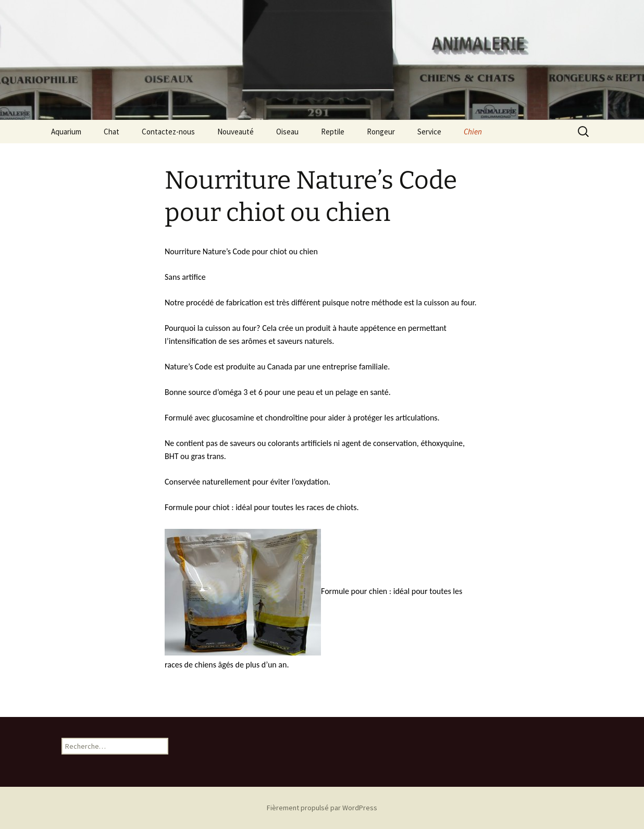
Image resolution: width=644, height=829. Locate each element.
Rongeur (381, 132)
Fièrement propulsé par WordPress (322, 808)
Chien (473, 132)
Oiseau (287, 132)
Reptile (333, 132)
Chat (112, 132)
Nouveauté (236, 132)
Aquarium (66, 132)
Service (429, 132)
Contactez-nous (168, 132)
